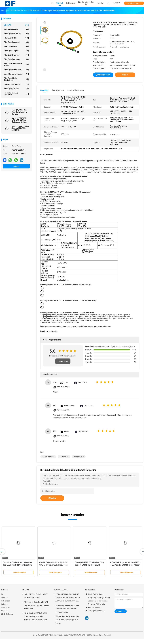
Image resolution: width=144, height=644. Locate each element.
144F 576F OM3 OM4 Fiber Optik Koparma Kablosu (20, 112)
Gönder (52, 498)
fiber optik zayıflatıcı (16, 59)
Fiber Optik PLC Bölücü (16, 34)
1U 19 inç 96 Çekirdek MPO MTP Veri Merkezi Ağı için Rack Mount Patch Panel (37, 605)
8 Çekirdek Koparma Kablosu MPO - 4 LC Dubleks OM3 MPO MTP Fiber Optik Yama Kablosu (125, 565)
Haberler (4, 604)
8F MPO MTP (64, 457)
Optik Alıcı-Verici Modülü (16, 74)
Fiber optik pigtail (16, 46)
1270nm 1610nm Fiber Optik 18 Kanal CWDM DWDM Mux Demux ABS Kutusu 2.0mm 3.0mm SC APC (68, 598)
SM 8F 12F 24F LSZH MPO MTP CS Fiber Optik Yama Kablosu (19, 120)
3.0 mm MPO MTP (48, 457)
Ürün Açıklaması (58, 90)
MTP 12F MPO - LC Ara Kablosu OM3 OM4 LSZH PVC (20, 128)
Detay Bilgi (44, 90)
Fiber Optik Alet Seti (16, 89)
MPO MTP (16, 25)
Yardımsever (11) (63, 387)
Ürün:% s (4, 598)
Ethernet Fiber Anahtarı (16, 84)
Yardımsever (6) (63, 436)
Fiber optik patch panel (16, 70)
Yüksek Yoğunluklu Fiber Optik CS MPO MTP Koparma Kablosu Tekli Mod (53, 565)
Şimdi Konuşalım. (134, 3)
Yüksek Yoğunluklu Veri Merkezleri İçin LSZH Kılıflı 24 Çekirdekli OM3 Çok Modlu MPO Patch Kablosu (18, 565)
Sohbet (16, 166)
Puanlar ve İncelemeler (75, 90)
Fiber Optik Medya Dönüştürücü (16, 79)
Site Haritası (6, 608)
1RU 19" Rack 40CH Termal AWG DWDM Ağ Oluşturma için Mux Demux (68, 620)
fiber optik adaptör (16, 51)
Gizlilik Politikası (7, 614)
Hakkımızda (5, 601)
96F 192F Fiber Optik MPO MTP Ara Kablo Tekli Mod (36, 596)
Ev (2, 594)
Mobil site (5, 611)
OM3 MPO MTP (79, 457)
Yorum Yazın (63, 361)
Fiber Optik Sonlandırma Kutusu (16, 64)
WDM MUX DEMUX (16, 29)
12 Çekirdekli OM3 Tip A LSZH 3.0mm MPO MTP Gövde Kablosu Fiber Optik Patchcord (36, 617)
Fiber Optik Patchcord (16, 42)
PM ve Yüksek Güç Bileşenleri (16, 94)
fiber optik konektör (16, 55)
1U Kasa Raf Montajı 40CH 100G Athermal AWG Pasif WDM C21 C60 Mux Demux (67, 609)
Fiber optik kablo (16, 38)
